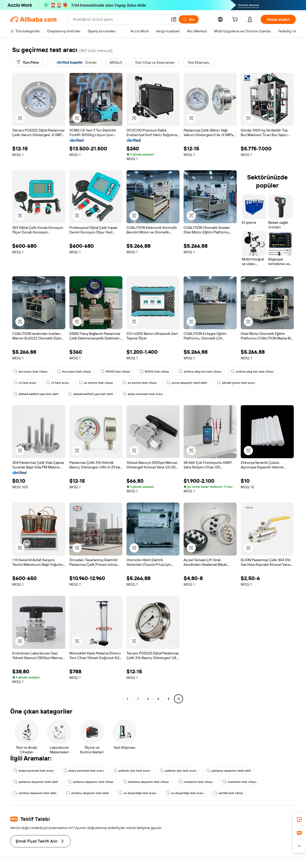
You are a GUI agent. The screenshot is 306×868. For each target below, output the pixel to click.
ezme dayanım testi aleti (187, 383)
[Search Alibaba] (120, 19)
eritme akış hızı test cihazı (200, 372)
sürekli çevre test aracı (236, 383)
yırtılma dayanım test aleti (35, 793)
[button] (174, 19)
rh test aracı (25, 383)
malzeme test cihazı (196, 782)
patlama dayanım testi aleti (229, 771)
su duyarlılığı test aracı (137, 793)
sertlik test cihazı (228, 793)
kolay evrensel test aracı (143, 394)
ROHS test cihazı (115, 372)
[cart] (236, 20)
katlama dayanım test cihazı (91, 782)
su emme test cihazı (96, 383)
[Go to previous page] (127, 699)
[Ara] (189, 19)
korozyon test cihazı (30, 372)
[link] (299, 820)
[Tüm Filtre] (28, 62)
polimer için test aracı (132, 771)
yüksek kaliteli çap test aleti (36, 394)
